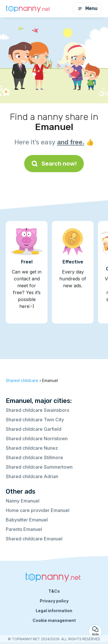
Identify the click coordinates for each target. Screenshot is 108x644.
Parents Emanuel (24, 529)
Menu (88, 8)
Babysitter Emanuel (27, 520)
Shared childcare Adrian (32, 476)
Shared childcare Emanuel (34, 539)
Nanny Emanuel (23, 501)
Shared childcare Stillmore (34, 457)
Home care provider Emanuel (38, 510)
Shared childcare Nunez (32, 448)
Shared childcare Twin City (35, 420)
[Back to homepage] (29, 9)
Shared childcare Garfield (34, 429)
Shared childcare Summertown (39, 467)
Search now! (54, 164)
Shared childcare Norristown (37, 439)
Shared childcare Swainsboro (38, 410)
